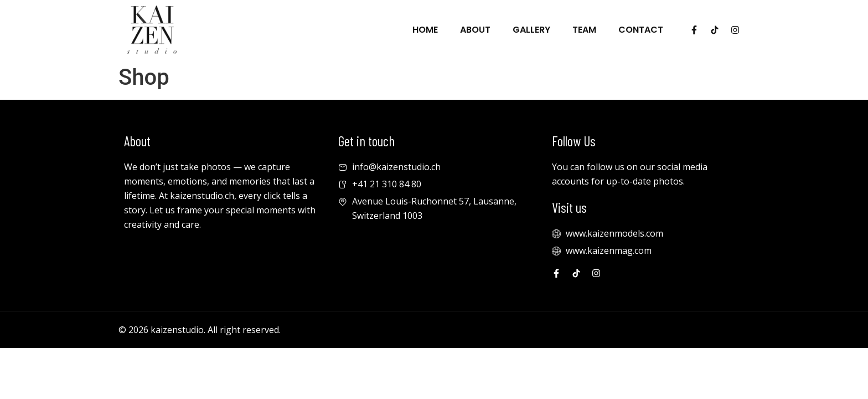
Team (584, 30)
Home (425, 30)
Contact (641, 30)
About (475, 30)
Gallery (531, 30)
